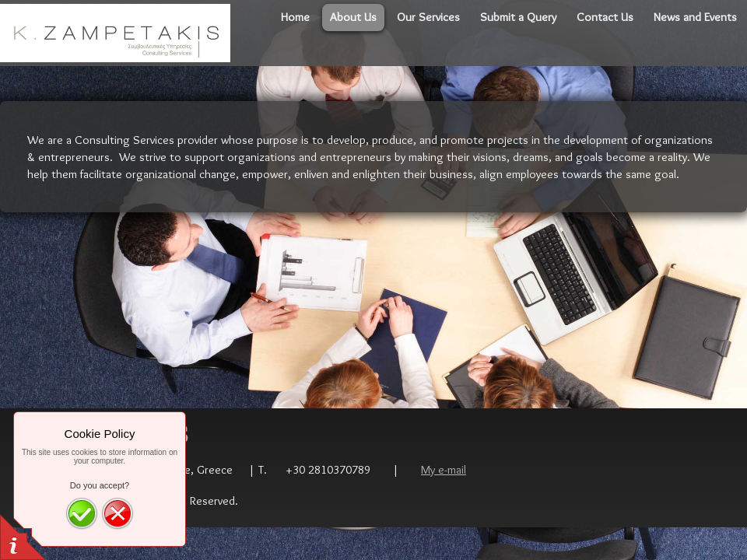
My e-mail (444, 469)
